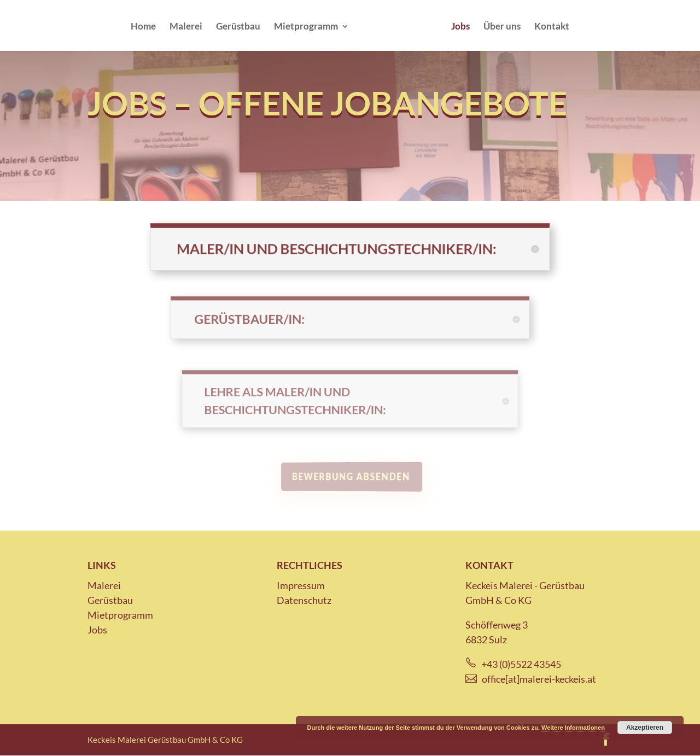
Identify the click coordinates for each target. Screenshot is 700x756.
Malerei (186, 27)
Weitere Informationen (573, 728)
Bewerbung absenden (352, 477)
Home (143, 27)
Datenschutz (304, 600)
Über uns (502, 27)
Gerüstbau (238, 27)
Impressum (301, 585)
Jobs (460, 27)
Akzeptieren (645, 728)
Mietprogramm (306, 27)
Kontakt (552, 27)
